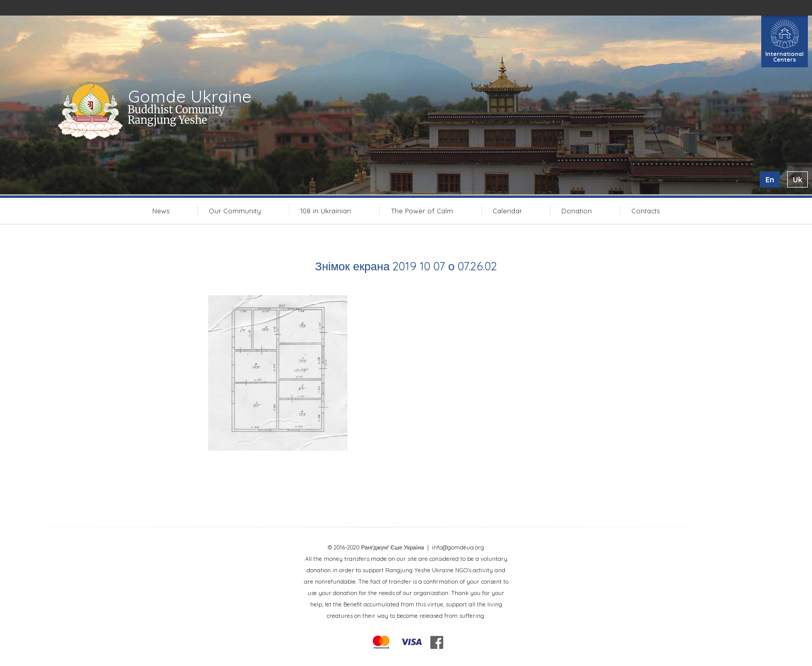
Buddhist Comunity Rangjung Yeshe (176, 115)
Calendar (507, 211)
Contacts (646, 211)
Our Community (235, 211)
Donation (577, 211)
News (161, 211)
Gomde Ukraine (190, 96)
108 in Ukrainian (326, 211)
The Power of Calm (422, 211)
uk (798, 179)
